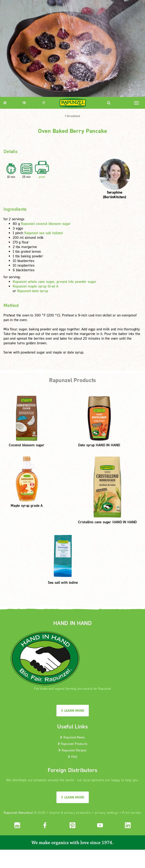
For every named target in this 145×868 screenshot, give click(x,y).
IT (44, 103)
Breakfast (72, 116)
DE (5, 103)
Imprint (55, 812)
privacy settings (106, 812)
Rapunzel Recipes (72, 750)
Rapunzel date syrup (33, 291)
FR (24, 103)
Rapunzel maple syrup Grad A (35, 286)
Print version (132, 812)
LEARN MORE (73, 710)
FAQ (72, 757)
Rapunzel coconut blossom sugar (46, 223)
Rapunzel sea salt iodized (43, 233)
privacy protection (78, 812)
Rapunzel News (72, 737)
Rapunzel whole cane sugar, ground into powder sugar (54, 281)
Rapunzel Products (73, 744)
